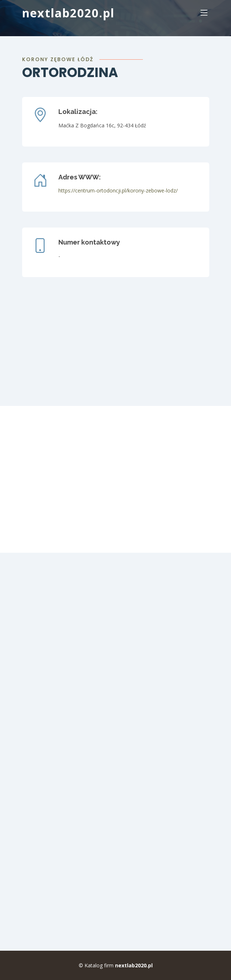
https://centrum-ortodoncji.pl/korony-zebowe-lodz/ (118, 190)
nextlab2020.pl (68, 13)
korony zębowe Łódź (58, 59)
